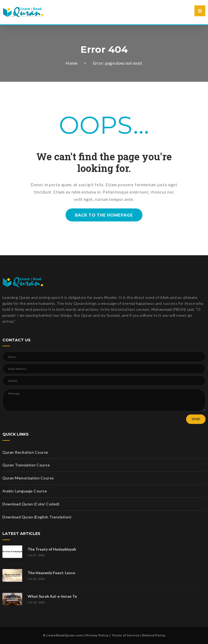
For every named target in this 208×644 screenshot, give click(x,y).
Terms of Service (125, 635)
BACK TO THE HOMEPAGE (104, 215)
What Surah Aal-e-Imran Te (52, 596)
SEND (196, 419)
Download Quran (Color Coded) (31, 504)
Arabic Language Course (25, 491)
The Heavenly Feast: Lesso (51, 573)
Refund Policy (154, 635)
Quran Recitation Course (25, 452)
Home (71, 63)
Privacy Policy (97, 635)
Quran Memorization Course (28, 478)
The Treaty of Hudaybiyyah (52, 549)
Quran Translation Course (26, 465)
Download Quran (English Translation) (37, 517)
